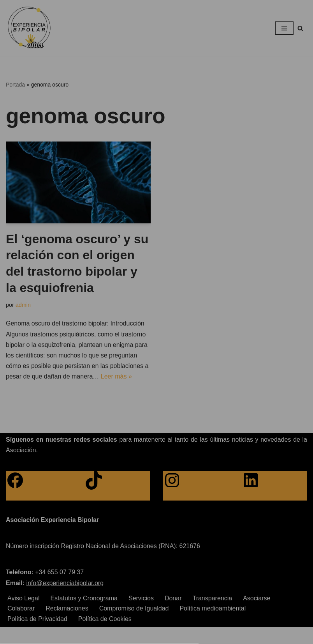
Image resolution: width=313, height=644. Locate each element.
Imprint (178, 404)
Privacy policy (144, 404)
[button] (156, 346)
